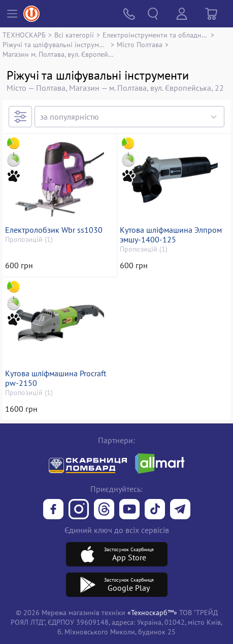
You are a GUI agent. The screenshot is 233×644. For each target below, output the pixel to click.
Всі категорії (74, 35)
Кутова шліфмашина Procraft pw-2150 (56, 378)
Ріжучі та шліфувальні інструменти (55, 44)
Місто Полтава (140, 44)
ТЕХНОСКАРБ (24, 35)
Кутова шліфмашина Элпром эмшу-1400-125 (171, 235)
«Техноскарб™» (152, 612)
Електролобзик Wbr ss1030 (54, 230)
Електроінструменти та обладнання (155, 35)
